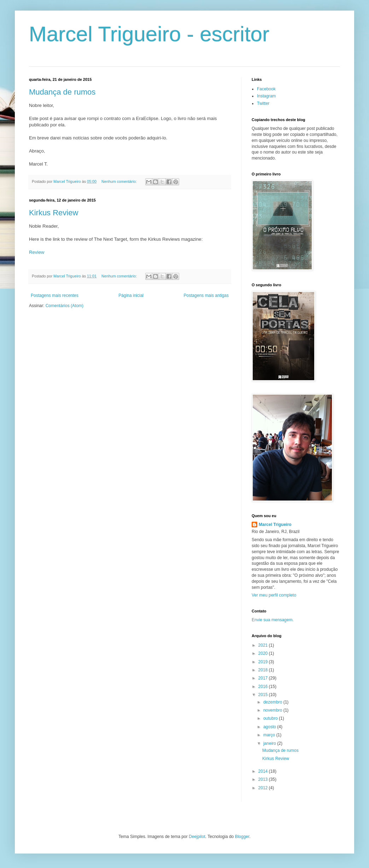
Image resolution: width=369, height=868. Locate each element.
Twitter (263, 103)
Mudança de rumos (62, 92)
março (270, 735)
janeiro (270, 743)
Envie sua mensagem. (273, 620)
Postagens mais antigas (206, 295)
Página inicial (131, 295)
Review (37, 252)
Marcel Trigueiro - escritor (149, 34)
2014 (264, 771)
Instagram (266, 96)
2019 (264, 662)
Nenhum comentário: (120, 181)
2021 (264, 645)
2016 (264, 687)
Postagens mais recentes (55, 295)
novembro (273, 710)
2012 (264, 788)
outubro (271, 718)
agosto (270, 727)
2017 (264, 678)
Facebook (266, 89)
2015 (264, 695)
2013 (264, 779)
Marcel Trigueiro (275, 525)
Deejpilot (197, 837)
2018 (264, 670)
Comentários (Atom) (65, 306)
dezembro (273, 702)
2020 (264, 653)
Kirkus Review (54, 213)
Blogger (242, 837)
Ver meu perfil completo (274, 595)
